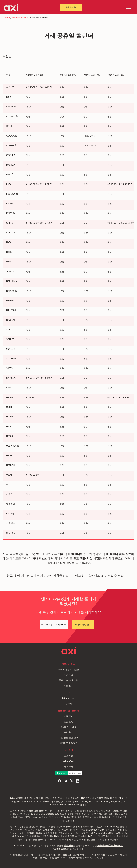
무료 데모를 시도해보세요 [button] (54, 624)
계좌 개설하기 (71, 7)
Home (7, 18)
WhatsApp (69, 761)
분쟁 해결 (68, 845)
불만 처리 (69, 732)
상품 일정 (69, 722)
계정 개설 (69, 675)
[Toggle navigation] (129, 7)
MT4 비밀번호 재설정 (68, 669)
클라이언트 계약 (69, 727)
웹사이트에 (59, 836)
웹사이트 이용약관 (69, 743)
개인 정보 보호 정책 (69, 738)
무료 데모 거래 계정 (69, 680)
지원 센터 (69, 686)
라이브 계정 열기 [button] (83, 624)
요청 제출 (69, 756)
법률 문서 (69, 716)
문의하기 (69, 766)
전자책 (69, 704)
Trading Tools (19, 18)
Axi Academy (69, 698)
